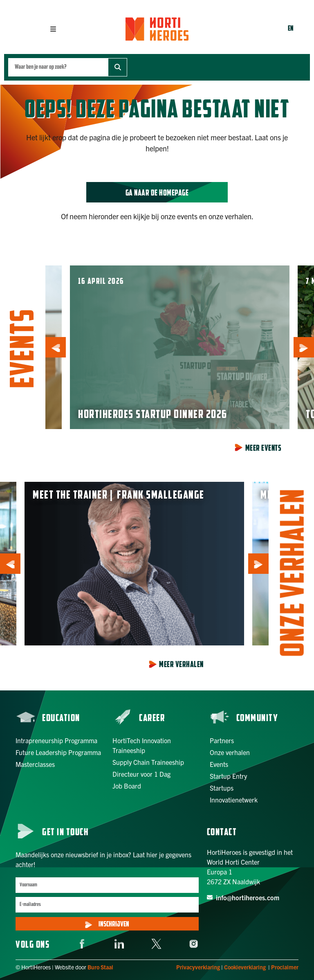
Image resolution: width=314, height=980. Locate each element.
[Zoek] (118, 67)
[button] (53, 29)
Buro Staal (100, 967)
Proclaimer (285, 967)
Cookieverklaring (245, 967)
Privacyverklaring (198, 967)
